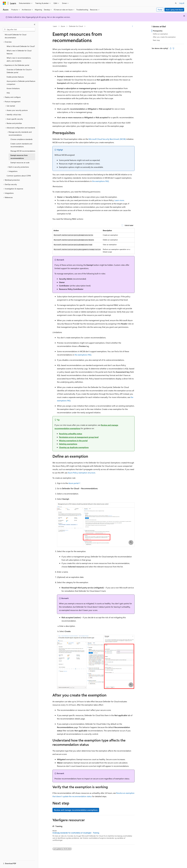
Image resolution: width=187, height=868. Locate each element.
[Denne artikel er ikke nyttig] (173, 48)
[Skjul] (35, 24)
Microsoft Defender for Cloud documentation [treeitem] (16, 36)
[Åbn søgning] (176, 3)
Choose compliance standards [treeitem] (21, 139)
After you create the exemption (164, 37)
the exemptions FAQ (100, 181)
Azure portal (74, 483)
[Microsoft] (4, 3)
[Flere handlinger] (132, 26)
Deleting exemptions (68, 444)
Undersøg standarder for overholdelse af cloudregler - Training (76, 833)
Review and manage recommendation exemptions (76, 810)
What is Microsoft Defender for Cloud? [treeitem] (21, 46)
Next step (156, 40)
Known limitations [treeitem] (13, 88)
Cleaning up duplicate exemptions (74, 447)
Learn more (119, 200)
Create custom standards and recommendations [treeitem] (21, 145)
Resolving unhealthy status (71, 434)
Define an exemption (160, 34)
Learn (55, 26)
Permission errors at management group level (79, 437)
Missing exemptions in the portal (73, 441)
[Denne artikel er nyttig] (171, 48)
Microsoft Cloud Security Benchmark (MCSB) (107, 139)
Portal (160, 10)
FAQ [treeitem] (8, 93)
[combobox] (19, 29)
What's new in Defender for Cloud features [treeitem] (19, 52)
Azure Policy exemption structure (82, 473)
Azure (63, 26)
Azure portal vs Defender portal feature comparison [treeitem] (21, 83)
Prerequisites (158, 31)
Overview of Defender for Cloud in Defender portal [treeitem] (19, 71)
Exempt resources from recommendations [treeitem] (19, 157)
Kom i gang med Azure (174, 10)
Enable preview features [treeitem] (15, 77)
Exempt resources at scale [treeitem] (20, 163)
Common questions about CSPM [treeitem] (19, 176)
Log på (182, 3)
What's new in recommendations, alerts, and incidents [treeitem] (19, 59)
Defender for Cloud (76, 26)
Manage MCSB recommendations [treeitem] (23, 151)
